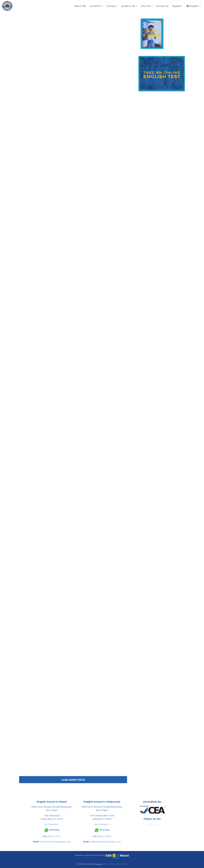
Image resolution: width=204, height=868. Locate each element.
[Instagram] (157, 825)
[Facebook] (148, 825)
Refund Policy (122, 864)
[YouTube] (154, 825)
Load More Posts (73, 780)
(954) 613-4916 (102, 836)
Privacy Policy (109, 864)
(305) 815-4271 (52, 836)
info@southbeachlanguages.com (55, 842)
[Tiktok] (151, 825)
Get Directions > (52, 824)
